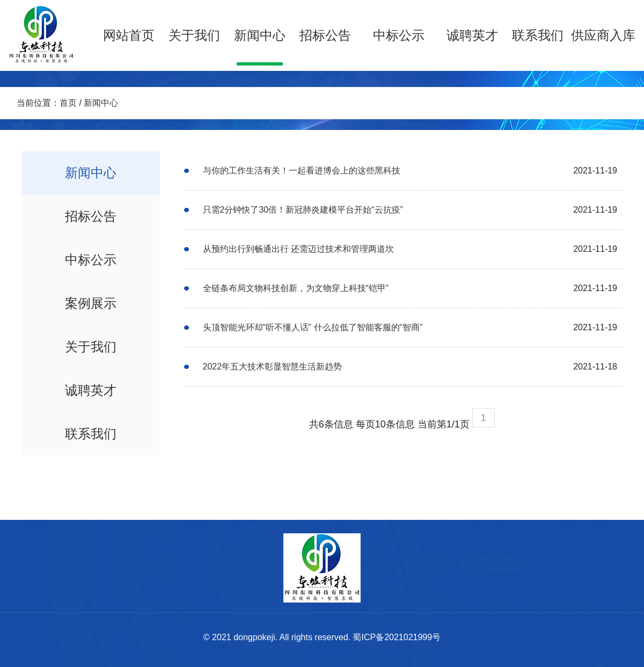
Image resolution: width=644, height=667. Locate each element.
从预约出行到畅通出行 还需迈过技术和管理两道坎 (298, 249)
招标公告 (325, 35)
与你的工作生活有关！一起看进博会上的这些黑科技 (302, 171)
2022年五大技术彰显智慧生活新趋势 (273, 367)
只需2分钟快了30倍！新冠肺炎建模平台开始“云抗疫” (303, 210)
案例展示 (91, 303)
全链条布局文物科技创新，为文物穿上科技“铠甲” (296, 288)
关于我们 (194, 35)
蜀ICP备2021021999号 (397, 637)
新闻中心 (260, 35)
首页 (68, 103)
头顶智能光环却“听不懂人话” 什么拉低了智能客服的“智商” (313, 327)
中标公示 (399, 35)
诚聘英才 (472, 35)
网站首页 (129, 35)
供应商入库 (603, 35)
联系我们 (538, 35)
